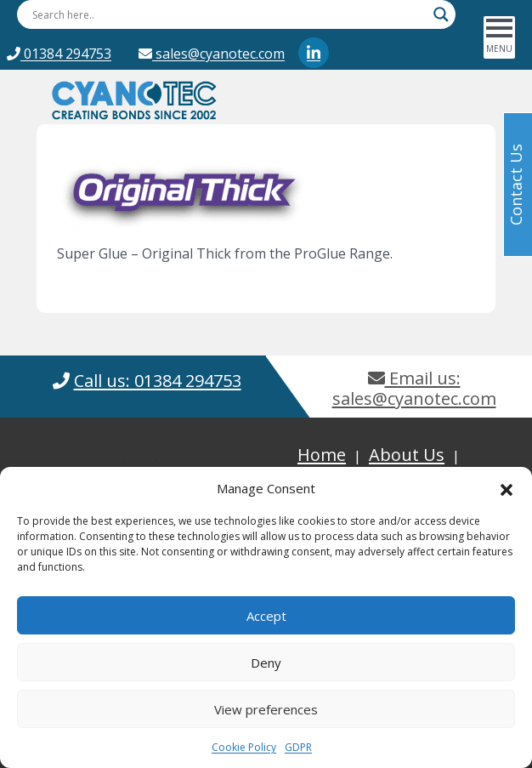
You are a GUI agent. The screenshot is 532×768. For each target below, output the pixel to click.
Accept (266, 616)
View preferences (266, 709)
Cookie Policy (244, 747)
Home (322, 455)
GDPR (298, 747)
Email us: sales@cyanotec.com (414, 388)
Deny (266, 663)
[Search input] (229, 14)
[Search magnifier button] (441, 14)
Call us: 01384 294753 (158, 381)
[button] (507, 488)
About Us (407, 455)
